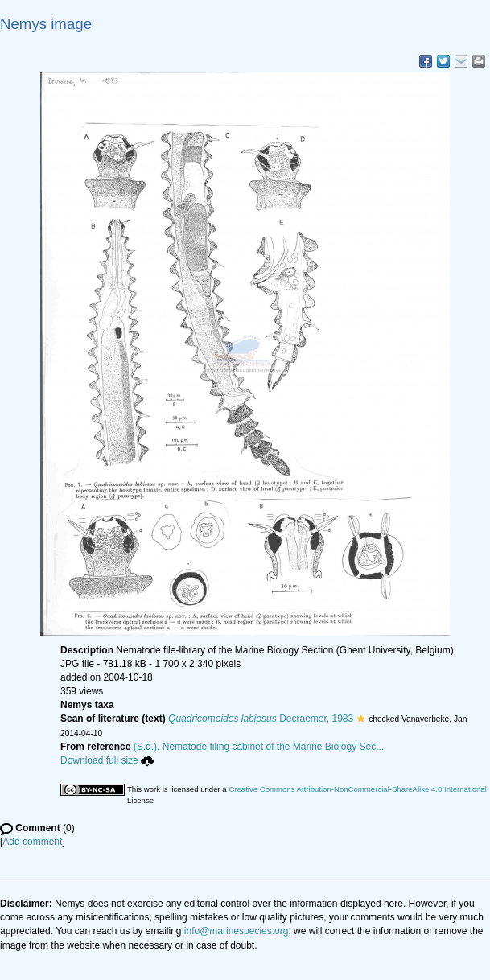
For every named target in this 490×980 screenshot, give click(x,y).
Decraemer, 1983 (261, 719)
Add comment (32, 842)
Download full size (107, 760)
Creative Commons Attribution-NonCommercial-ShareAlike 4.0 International (357, 789)
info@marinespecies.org (237, 931)
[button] (361, 719)
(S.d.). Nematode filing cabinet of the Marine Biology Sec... (259, 747)
